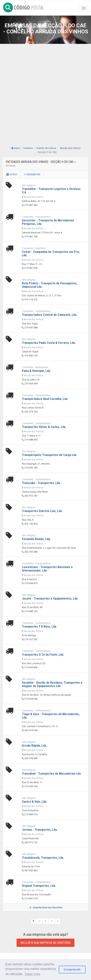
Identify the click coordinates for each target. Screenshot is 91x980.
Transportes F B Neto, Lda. (39, 627)
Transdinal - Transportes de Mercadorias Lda (51, 774)
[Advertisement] (45, 91)
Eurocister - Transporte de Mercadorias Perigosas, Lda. (48, 222)
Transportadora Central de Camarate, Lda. (49, 315)
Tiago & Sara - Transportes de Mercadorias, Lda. (51, 716)
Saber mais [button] (32, 974)
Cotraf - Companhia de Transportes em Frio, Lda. (51, 254)
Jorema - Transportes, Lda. (40, 830)
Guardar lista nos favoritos (45, 907)
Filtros (11, 174)
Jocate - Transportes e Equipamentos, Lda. (50, 599)
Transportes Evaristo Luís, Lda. (42, 511)
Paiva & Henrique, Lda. (36, 371)
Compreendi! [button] (72, 970)
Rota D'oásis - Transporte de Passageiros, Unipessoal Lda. (50, 285)
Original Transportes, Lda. (39, 886)
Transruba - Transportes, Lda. (41, 483)
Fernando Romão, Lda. (36, 539)
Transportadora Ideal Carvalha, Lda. (45, 399)
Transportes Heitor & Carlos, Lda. (44, 427)
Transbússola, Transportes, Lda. (43, 858)
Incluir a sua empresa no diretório (45, 943)
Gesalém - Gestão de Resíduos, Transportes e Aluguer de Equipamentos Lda (52, 684)
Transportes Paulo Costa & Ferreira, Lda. (49, 343)
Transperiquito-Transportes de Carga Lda (49, 455)
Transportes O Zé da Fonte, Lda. (43, 655)
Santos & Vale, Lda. (34, 802)
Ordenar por (32, 174)
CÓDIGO (24, 7)
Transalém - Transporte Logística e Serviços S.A (51, 191)
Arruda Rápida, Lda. (34, 746)
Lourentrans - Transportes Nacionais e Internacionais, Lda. (47, 569)
